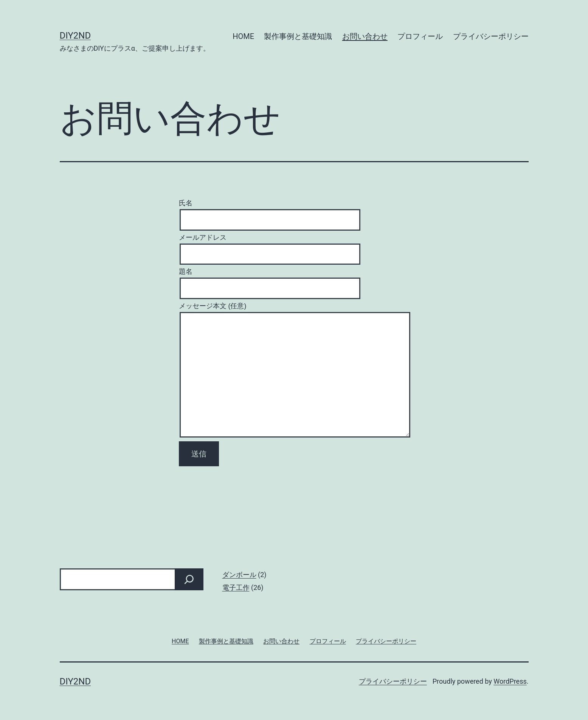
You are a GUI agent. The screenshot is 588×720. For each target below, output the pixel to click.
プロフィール (420, 36)
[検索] (189, 579)
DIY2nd (75, 36)
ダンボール (239, 575)
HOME (243, 36)
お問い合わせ (365, 36)
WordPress (510, 681)
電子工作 (236, 587)
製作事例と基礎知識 (298, 36)
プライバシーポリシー (491, 36)
